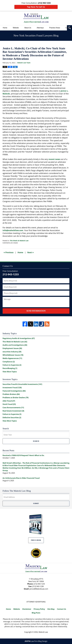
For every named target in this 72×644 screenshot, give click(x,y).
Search (36, 441)
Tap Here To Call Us (36, 7)
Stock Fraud (9, 404)
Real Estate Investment (13, 411)
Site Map (51, 609)
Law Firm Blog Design (36, 641)
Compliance (9, 362)
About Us (28, 28)
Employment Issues (12, 348)
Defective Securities (12, 418)
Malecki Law (43, 632)
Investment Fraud (12, 388)
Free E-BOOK (36, 540)
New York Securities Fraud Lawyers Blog (36, 18)
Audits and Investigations (15, 345)
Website (16, 28)
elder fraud (9, 401)
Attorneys (40, 28)
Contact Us (61, 609)
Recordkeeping (10, 368)
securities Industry (12, 352)
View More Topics (10, 372)
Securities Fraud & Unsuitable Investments (22, 384)
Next (30, 252)
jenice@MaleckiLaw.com (39, 589)
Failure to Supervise (12, 365)
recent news (54, 159)
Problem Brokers (11, 394)
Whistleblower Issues (13, 355)
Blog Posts (36, 613)
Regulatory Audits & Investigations (19, 338)
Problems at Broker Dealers (16, 398)
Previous (9, 252)
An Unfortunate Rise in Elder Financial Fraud (21, 478)
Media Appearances (12, 358)
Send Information (36, 311)
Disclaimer (27, 609)
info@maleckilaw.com (13, 230)
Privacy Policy (39, 609)
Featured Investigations (14, 391)
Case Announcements (13, 408)
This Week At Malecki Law (19, 241)
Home (5, 28)
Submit (36, 503)
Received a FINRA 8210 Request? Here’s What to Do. (24, 455)
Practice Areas (55, 28)
